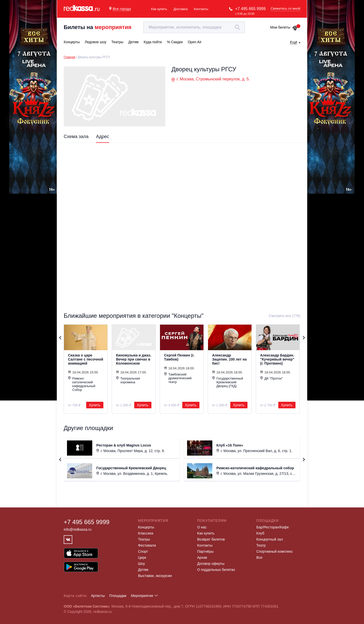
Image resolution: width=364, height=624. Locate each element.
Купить (95, 405)
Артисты (98, 596)
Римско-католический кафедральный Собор (82, 384)
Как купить (159, 9)
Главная (70, 57)
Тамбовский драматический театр (178, 378)
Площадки (118, 596)
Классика (146, 533)
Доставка (180, 9)
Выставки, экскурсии (155, 576)
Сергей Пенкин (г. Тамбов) (179, 357)
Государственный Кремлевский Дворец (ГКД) (227, 382)
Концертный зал (270, 539)
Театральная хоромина (128, 380)
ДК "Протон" (271, 378)
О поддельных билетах (216, 570)
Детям (143, 570)
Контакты (201, 9)
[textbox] (194, 27)
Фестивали (147, 545)
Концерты (146, 527)
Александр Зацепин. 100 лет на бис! (229, 359)
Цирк (142, 558)
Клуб (260, 533)
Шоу (141, 564)
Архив (202, 558)
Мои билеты (284, 27)
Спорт (143, 551)
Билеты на (98, 27)
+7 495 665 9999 (250, 9)
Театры (144, 539)
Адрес (103, 137)
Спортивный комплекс (275, 551)
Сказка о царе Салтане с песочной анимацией (86, 359)
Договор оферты (211, 564)
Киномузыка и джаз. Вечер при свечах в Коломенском (134, 359)
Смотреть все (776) (285, 316)
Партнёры (205, 551)
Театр (261, 545)
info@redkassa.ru (78, 529)
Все (259, 558)
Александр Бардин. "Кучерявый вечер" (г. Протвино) (277, 359)
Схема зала (76, 137)
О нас (202, 527)
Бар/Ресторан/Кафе (273, 527)
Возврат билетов (211, 539)
